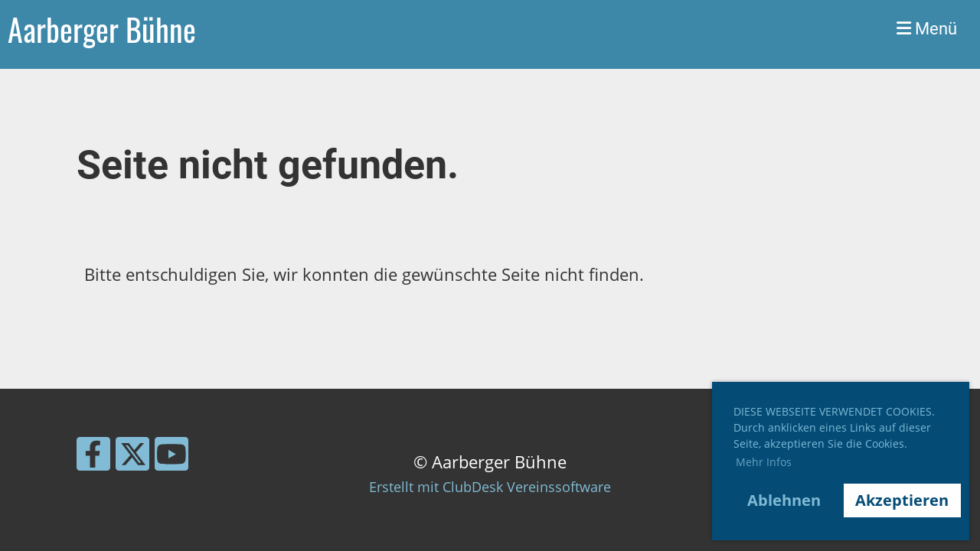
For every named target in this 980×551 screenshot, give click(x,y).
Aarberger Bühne (102, 29)
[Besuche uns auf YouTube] (171, 458)
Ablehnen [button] (784, 500)
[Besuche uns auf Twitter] (132, 458)
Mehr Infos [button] (764, 462)
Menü (927, 29)
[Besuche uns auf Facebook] (93, 458)
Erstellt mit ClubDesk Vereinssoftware (490, 487)
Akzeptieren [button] (902, 500)
